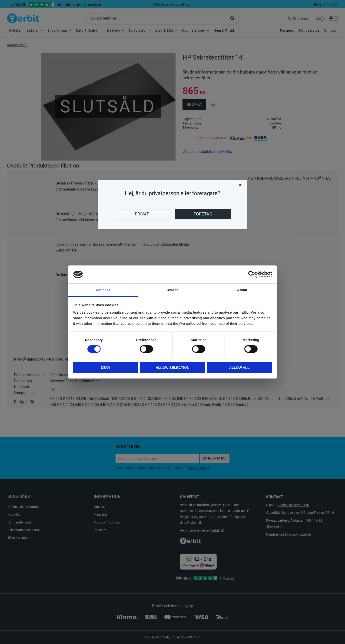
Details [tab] (172, 290)
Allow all (239, 367)
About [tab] (242, 290)
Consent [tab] (103, 290)
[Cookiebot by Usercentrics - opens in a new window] (252, 274)
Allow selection (173, 367)
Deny (106, 367)
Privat (142, 214)
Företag (203, 214)
